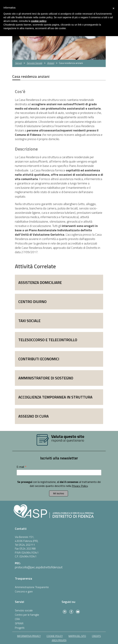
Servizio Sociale (34, 63)
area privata (59, 640)
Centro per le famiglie (27, 615)
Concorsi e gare (24, 591)
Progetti (20, 628)
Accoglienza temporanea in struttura (55, 397)
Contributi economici (39, 359)
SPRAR (19, 623)
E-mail (22, 467)
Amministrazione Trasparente (32, 587)
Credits (96, 636)
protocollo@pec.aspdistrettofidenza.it (39, 567)
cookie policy (55, 636)
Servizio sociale (24, 610)
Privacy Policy (80, 486)
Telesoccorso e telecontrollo (48, 340)
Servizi (18, 63)
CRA (17, 619)
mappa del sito (77, 636)
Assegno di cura (33, 416)
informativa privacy (29, 636)
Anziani (51, 63)
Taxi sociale (29, 321)
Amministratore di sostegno (46, 378)
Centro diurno (32, 302)
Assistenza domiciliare (40, 282)
